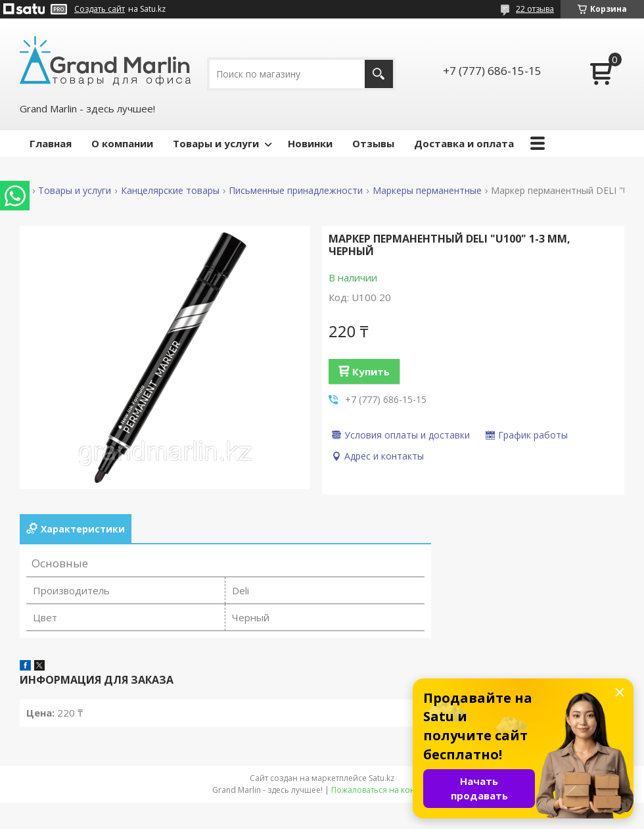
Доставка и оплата (464, 143)
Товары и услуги (216, 143)
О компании (122, 143)
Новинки (310, 143)
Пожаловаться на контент (381, 790)
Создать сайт (100, 9)
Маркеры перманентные (427, 191)
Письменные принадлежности (296, 191)
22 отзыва (535, 9)
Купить (371, 371)
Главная (51, 143)
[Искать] (379, 74)
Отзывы (373, 143)
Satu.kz (381, 778)
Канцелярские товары (170, 191)
